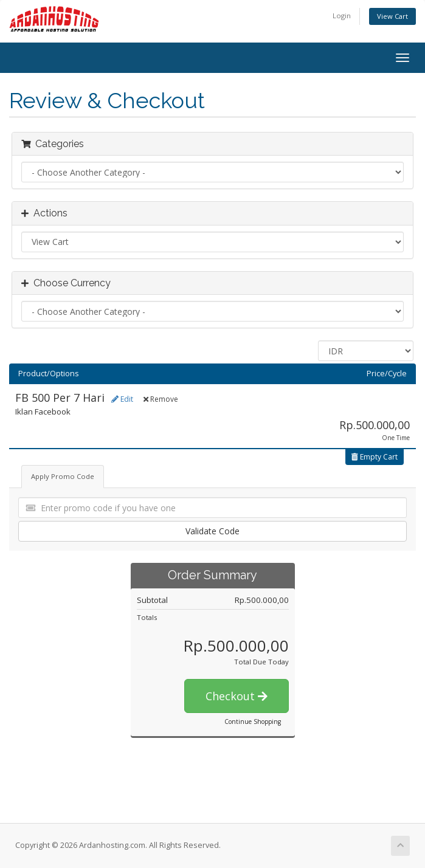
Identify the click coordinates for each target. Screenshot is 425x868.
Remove (161, 399)
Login (342, 15)
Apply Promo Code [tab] (63, 476)
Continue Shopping (253, 722)
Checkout (237, 696)
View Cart (392, 16)
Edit (122, 399)
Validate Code (212, 531)
